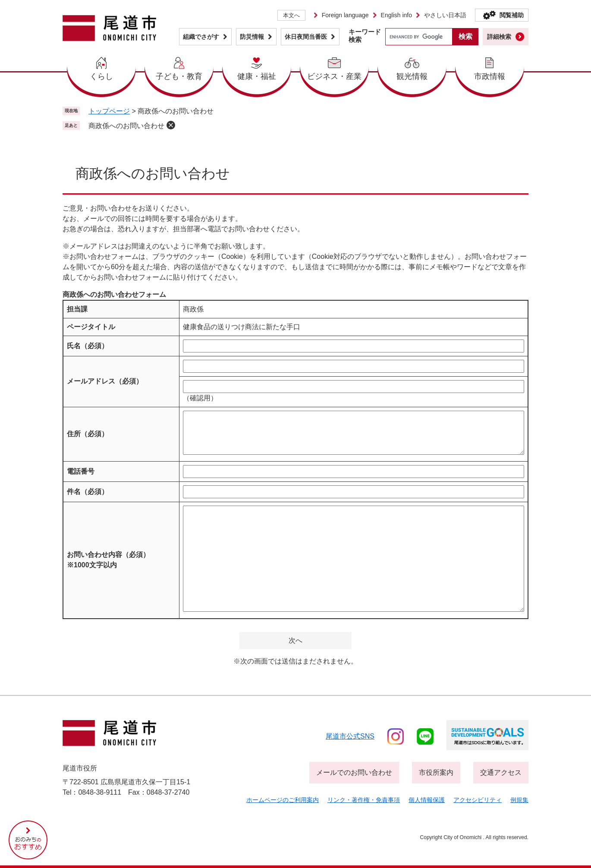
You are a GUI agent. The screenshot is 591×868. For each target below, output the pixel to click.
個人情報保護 (427, 800)
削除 (171, 125)
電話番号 (81, 471)
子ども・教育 (179, 76)
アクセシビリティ (478, 800)
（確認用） (200, 398)
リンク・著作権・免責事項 (364, 800)
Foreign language (345, 15)
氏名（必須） (88, 346)
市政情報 (490, 76)
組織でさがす (201, 37)
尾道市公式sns (350, 736)
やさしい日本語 (445, 15)
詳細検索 (499, 37)
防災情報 (252, 37)
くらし (101, 76)
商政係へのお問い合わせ (126, 126)
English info (396, 15)
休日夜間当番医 (306, 37)
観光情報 (412, 76)
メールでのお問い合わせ (354, 772)
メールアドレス (105, 381)
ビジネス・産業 (334, 76)
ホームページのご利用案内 (283, 800)
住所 (88, 434)
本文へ (291, 15)
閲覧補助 (512, 15)
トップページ (109, 111)
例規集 (519, 800)
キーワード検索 (365, 36)
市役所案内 (436, 772)
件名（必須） (88, 492)
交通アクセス (501, 772)
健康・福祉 (257, 76)
